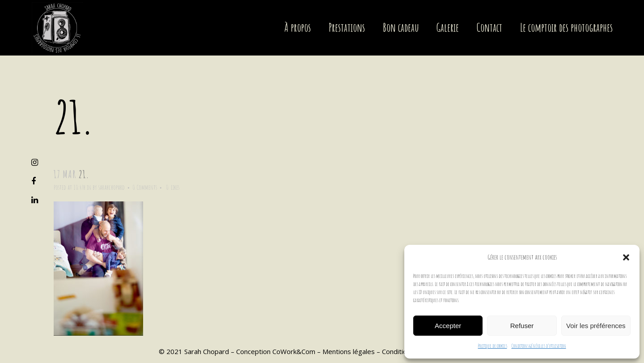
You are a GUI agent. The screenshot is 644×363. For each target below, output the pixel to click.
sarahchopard (112, 187)
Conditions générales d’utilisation (539, 346)
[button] (626, 257)
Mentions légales (349, 351)
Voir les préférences (596, 326)
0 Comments (145, 187)
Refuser (522, 326)
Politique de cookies (493, 346)
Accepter (448, 326)
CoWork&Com (294, 351)
